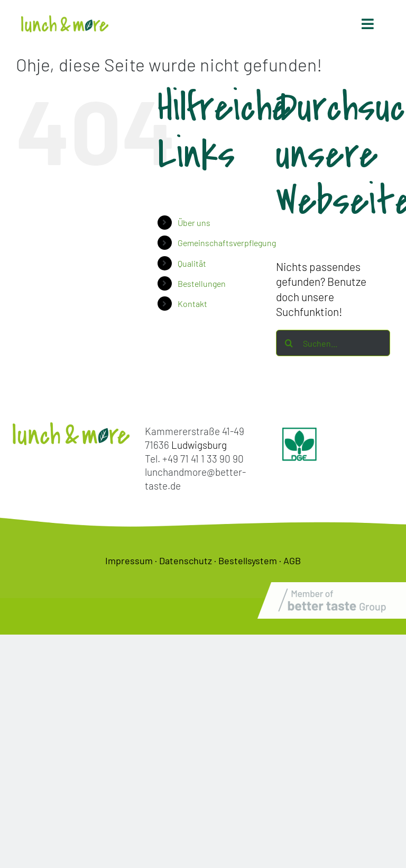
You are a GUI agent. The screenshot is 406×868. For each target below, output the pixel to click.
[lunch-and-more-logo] (65, 21)
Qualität (192, 263)
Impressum (129, 560)
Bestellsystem (248, 560)
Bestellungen (202, 283)
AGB (292, 560)
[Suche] (289, 343)
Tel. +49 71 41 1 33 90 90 (194, 459)
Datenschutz (186, 560)
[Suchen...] (333, 343)
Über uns (194, 223)
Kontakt (192, 304)
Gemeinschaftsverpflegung (227, 243)
